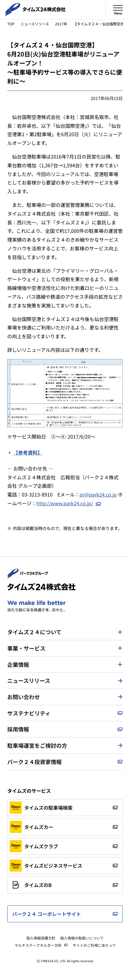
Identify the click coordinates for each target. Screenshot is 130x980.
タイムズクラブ (34, 846)
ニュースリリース (35, 24)
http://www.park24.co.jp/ (65, 503)
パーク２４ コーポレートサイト (47, 914)
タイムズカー (31, 827)
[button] (65, 632)
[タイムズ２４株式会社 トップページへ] (35, 14)
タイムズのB (31, 885)
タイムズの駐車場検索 (41, 808)
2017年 (61, 24)
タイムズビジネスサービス (46, 866)
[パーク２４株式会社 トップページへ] (28, 576)
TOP (11, 24)
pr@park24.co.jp (98, 494)
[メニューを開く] (118, 10)
